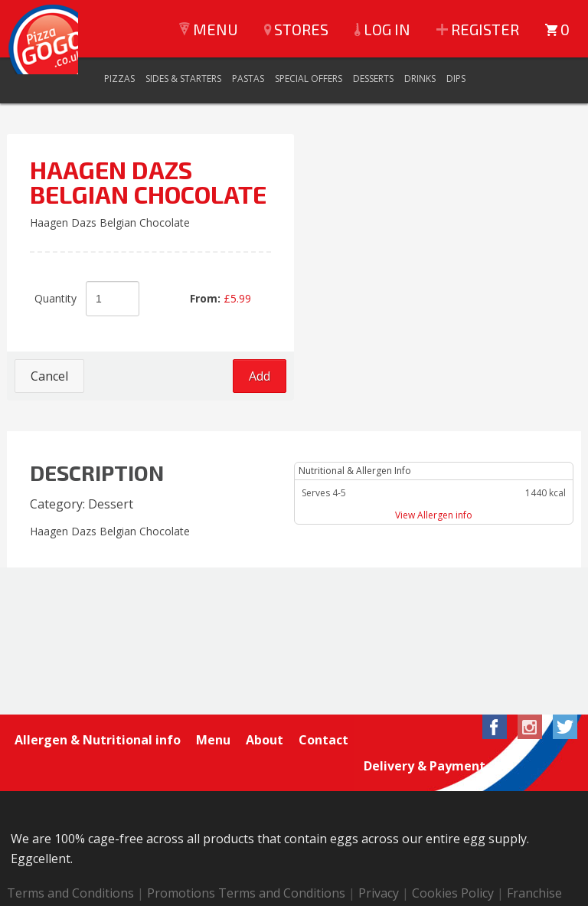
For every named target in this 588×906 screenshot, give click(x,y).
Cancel (49, 376)
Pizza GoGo (53, 54)
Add (260, 376)
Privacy (379, 867)
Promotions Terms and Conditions (246, 867)
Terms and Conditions (70, 867)
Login (212, 887)
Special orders (142, 887)
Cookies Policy (453, 867)
